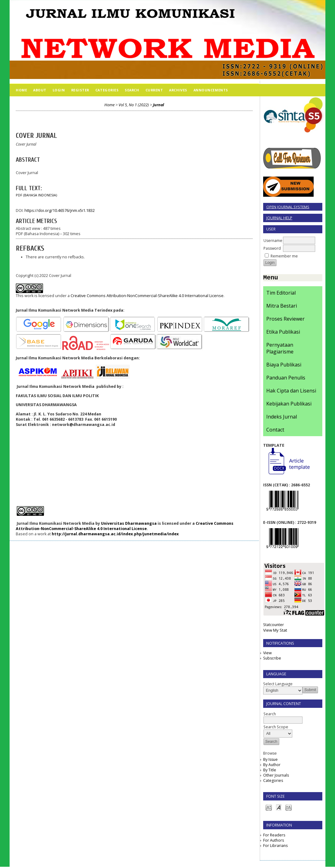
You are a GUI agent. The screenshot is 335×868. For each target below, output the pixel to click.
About (40, 90)
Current (154, 90)
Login (59, 90)
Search (132, 90)
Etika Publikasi (283, 333)
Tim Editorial (281, 294)
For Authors (274, 842)
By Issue (270, 761)
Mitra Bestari (282, 307)
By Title (270, 771)
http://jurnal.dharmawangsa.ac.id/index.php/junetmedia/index (115, 534)
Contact (275, 431)
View (267, 654)
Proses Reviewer (285, 320)
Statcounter (274, 626)
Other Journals (276, 776)
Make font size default (279, 808)
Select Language (278, 685)
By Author (272, 766)
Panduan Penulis (286, 379)
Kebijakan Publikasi (289, 405)
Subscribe (272, 659)
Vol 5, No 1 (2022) (134, 105)
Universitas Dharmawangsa (129, 523)
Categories (273, 782)
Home (21, 90)
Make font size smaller (269, 808)
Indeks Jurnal (282, 418)
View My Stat (275, 631)
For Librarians (275, 847)
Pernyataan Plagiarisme (280, 349)
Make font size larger (289, 808)
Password (272, 248)
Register (80, 90)
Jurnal (159, 105)
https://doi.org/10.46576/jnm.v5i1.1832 (60, 210)
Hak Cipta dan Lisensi (291, 392)
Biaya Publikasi (284, 366)
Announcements (211, 90)
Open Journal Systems (288, 207)
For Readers (274, 836)
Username (273, 241)
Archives (178, 90)
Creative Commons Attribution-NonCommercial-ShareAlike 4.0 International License (147, 296)
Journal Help (279, 218)
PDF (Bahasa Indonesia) (36, 195)
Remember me (284, 256)
